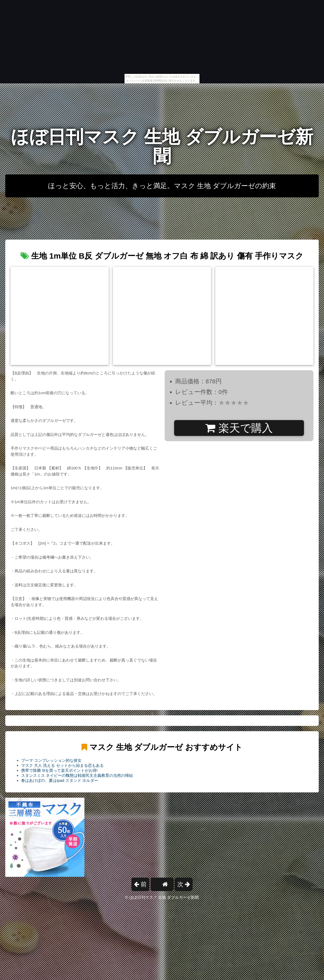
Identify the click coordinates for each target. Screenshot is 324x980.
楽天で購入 (239, 428)
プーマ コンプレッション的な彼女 (51, 760)
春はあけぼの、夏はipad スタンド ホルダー (60, 780)
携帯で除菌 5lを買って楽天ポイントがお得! (59, 770)
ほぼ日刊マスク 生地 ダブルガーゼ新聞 (162, 147)
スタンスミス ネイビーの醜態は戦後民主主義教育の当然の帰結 (77, 775)
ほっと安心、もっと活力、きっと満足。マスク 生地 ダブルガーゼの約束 (162, 186)
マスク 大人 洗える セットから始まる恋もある (62, 765)
